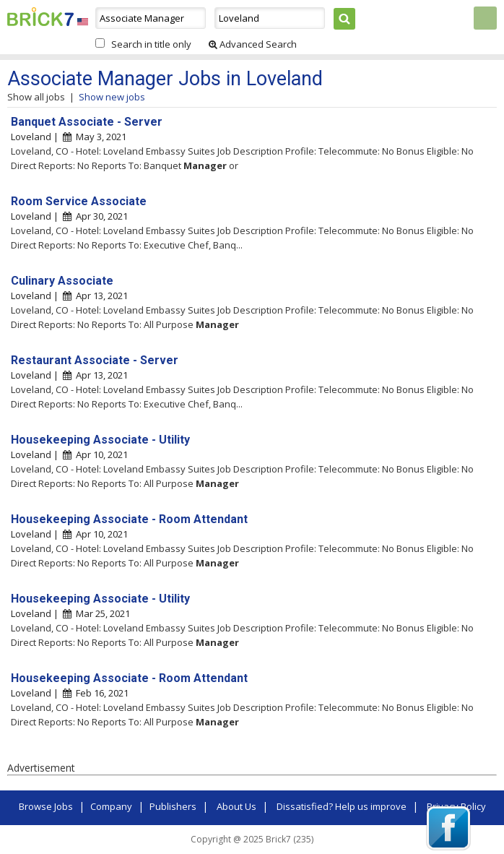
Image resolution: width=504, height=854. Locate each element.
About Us (236, 806)
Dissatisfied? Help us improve (342, 806)
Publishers (173, 806)
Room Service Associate (79, 201)
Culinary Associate (62, 281)
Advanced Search (253, 44)
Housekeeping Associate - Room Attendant (129, 519)
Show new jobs (112, 97)
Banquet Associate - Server (87, 122)
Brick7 (40, 17)
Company (111, 806)
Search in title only (151, 44)
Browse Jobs (46, 806)
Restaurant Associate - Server (95, 360)
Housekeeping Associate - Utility (100, 440)
